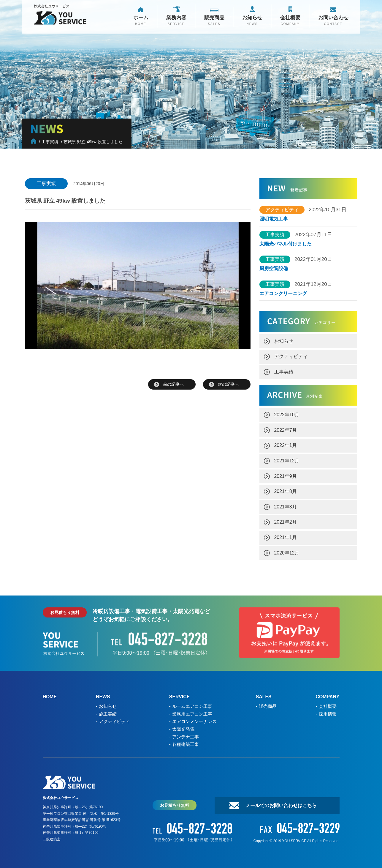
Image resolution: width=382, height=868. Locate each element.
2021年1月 (286, 535)
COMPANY (328, 694)
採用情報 (327, 710)
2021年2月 (286, 520)
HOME (50, 694)
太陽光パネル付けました (286, 244)
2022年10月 (287, 413)
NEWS (103, 694)
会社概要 (327, 703)
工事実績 (284, 371)
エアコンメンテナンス (194, 718)
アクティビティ (291, 356)
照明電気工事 (274, 219)
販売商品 (267, 703)
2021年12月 (287, 459)
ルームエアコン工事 (192, 703)
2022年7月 (286, 429)
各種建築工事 (186, 740)
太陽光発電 (183, 725)
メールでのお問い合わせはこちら (280, 801)
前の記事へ (173, 384)
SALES (263, 694)
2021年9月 (286, 474)
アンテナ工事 (186, 733)
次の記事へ (228, 384)
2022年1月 (286, 444)
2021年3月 (286, 504)
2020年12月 (287, 550)
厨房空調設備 (276, 268)
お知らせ (284, 340)
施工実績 (108, 710)
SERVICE (180, 694)
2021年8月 (286, 489)
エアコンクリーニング (283, 293)
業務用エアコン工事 (192, 710)
